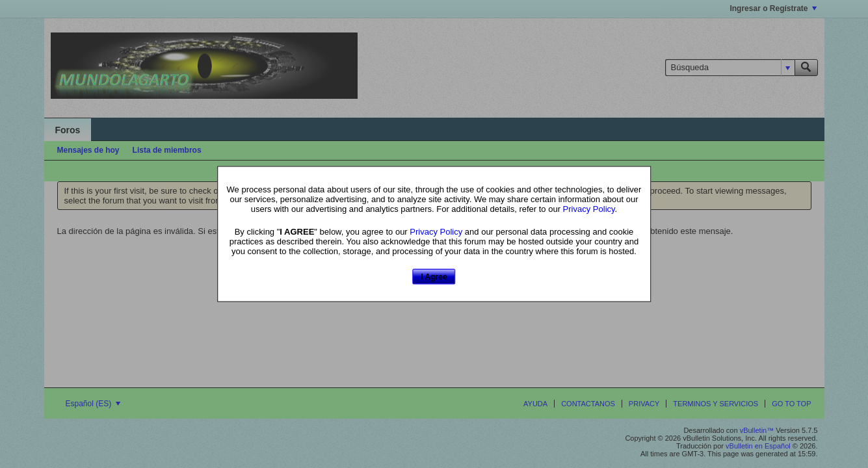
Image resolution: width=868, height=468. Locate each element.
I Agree (434, 276)
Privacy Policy (589, 208)
